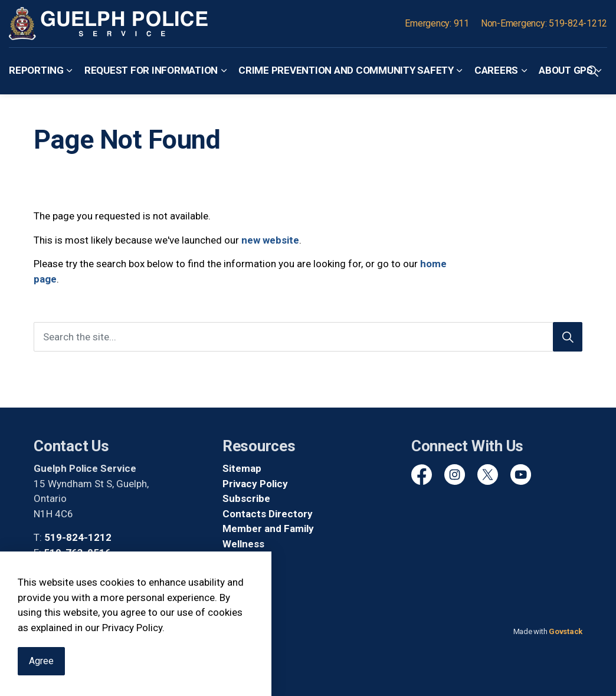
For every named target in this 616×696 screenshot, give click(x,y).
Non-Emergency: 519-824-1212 (544, 23)
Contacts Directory (268, 514)
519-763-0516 (77, 553)
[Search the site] (308, 337)
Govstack (566, 631)
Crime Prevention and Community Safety (346, 70)
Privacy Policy (255, 484)
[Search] (568, 337)
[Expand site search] (592, 71)
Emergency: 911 (437, 23)
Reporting (36, 70)
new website (270, 240)
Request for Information (151, 70)
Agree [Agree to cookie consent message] (41, 667)
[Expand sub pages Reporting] (70, 71)
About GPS (566, 70)
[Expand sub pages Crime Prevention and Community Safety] (460, 71)
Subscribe (246, 498)
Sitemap (242, 468)
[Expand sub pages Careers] (524, 71)
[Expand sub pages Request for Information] (224, 71)
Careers (496, 70)
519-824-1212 (78, 537)
